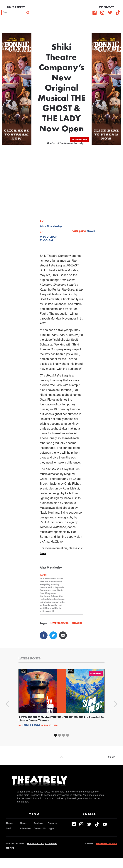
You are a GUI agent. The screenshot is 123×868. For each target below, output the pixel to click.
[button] (117, 26)
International (79, 140)
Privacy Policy (36, 844)
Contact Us (40, 828)
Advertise (25, 828)
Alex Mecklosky (51, 226)
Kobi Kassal (31, 725)
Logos (51, 828)
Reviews (39, 823)
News (23, 823)
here (43, 553)
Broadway (96, 673)
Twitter (44, 575)
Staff (9, 828)
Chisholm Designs (107, 844)
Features (52, 823)
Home (9, 823)
